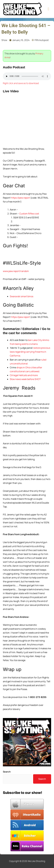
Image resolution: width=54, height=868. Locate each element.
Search (7, 772)
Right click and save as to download (21, 83)
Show (4, 40)
